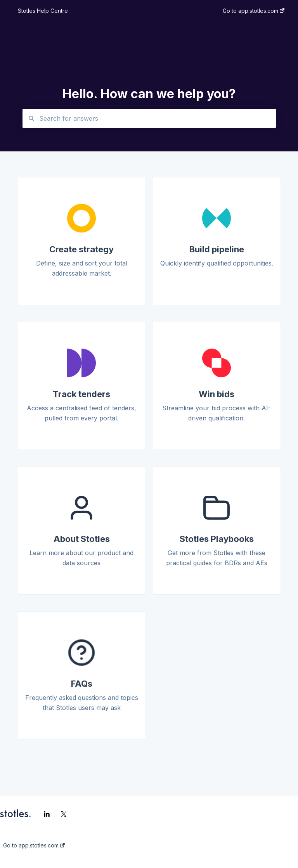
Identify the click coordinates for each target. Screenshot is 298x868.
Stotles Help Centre (43, 11)
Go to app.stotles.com (34, 845)
